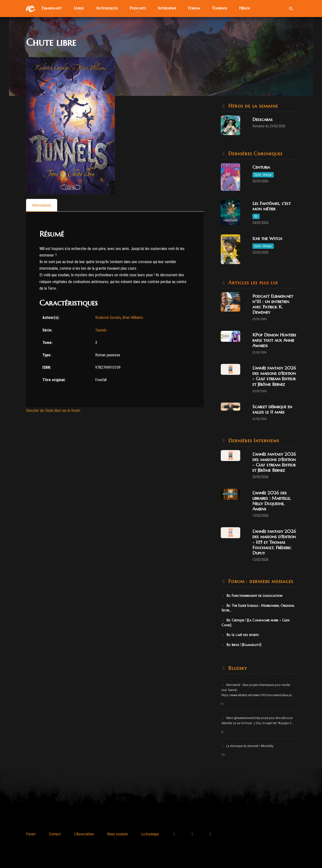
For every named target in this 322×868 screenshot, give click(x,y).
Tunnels (101, 330)
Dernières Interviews (253, 441)
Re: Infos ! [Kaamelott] (241, 645)
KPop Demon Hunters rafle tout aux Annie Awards (274, 340)
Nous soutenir (118, 834)
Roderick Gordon (108, 318)
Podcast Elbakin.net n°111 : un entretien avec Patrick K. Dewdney (273, 304)
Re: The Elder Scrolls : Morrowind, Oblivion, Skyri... (258, 608)
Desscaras (262, 119)
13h (223, 755)
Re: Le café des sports (240, 635)
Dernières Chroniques (255, 154)
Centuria (261, 167)
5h (222, 704)
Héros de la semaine (252, 106)
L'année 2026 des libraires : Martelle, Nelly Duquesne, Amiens (272, 501)
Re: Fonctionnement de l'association (252, 596)
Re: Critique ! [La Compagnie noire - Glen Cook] (256, 623)
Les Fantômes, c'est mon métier (271, 206)
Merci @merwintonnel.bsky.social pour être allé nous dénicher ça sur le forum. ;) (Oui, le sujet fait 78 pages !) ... (258, 720)
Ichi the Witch (267, 238)
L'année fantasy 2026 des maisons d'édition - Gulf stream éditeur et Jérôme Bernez (274, 376)
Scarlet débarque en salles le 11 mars (272, 409)
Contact (55, 834)
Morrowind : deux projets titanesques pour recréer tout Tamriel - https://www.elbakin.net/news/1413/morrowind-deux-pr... (258, 690)
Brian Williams (133, 318)
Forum (31, 834)
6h (222, 732)
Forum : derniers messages (260, 581)
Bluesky (237, 668)
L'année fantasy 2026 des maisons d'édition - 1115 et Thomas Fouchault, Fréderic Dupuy (274, 542)
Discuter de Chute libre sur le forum (53, 411)
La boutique (150, 834)
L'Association (84, 834)
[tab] (42, 205)
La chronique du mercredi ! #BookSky (248, 746)
